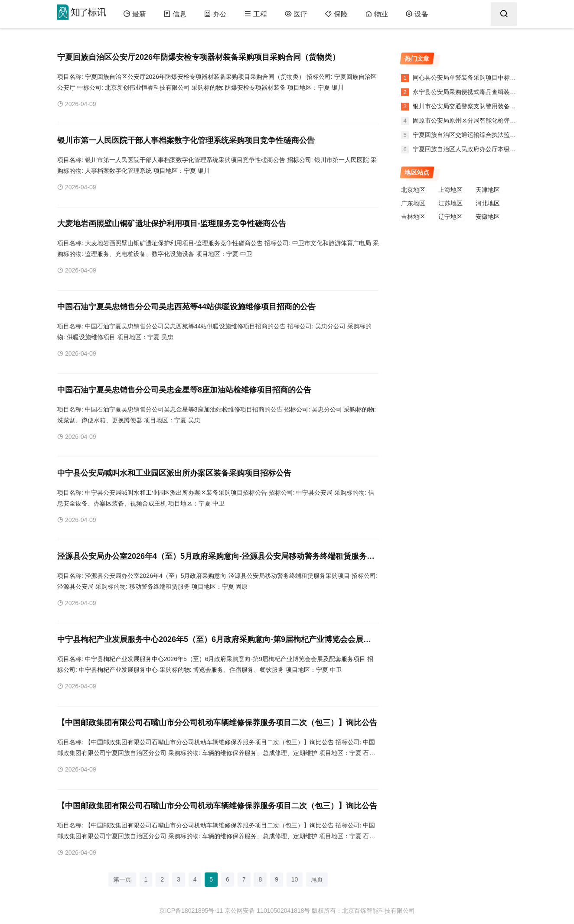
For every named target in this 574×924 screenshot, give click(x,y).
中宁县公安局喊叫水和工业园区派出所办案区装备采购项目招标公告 (174, 473)
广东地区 (413, 203)
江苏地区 (450, 203)
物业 (377, 14)
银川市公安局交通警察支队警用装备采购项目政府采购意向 (491, 106)
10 (295, 879)
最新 (135, 14)
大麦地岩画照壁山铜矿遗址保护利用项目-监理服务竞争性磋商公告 (172, 224)
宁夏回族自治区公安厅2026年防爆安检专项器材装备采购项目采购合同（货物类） (199, 57)
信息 (175, 14)
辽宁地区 (450, 217)
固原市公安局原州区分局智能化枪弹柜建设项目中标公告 (488, 120)
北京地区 (413, 190)
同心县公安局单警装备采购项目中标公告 (466, 78)
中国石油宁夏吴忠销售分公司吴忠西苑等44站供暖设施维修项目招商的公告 (186, 307)
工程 (256, 14)
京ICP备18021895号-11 (191, 911)
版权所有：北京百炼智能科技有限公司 (363, 911)
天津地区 (488, 190)
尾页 (317, 879)
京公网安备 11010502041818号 (267, 911)
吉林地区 (413, 217)
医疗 (296, 14)
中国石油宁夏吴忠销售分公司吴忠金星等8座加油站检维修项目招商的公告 (184, 390)
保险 (336, 14)
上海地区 (450, 190)
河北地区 (488, 203)
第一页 (122, 879)
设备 (417, 14)
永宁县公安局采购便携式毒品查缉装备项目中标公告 (482, 92)
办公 (215, 14)
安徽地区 (488, 217)
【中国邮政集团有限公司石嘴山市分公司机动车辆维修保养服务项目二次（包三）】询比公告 (217, 723)
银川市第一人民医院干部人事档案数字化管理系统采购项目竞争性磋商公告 (186, 140)
